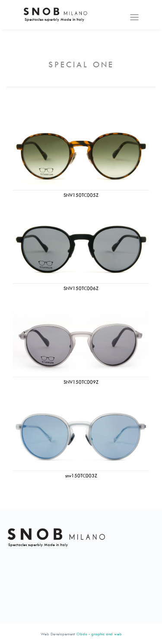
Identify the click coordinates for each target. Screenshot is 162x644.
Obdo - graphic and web (99, 634)
